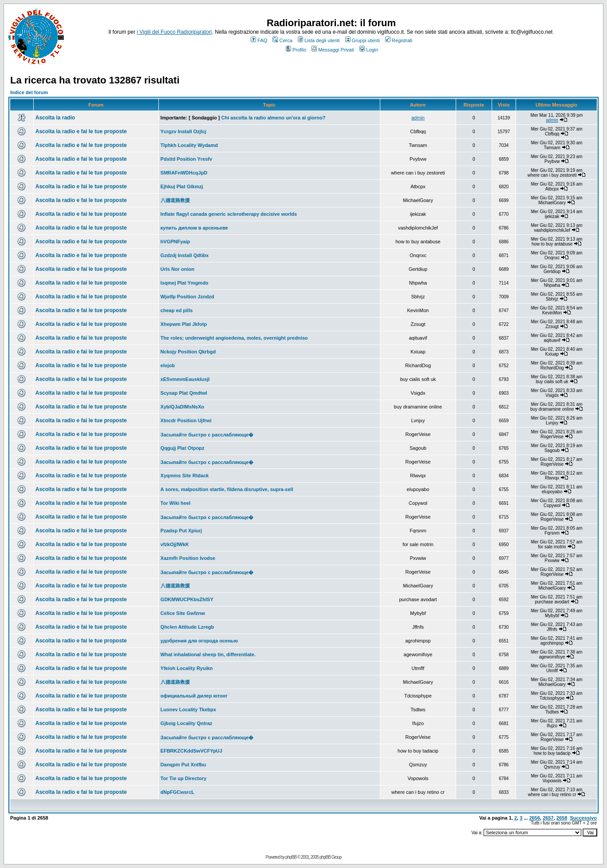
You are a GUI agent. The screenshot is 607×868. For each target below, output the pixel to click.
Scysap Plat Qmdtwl (184, 393)
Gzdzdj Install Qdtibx (185, 255)
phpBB (291, 857)
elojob (168, 365)
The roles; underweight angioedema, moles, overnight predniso (234, 338)
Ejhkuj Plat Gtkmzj (182, 186)
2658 (562, 818)
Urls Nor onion (177, 269)
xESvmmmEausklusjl (185, 379)
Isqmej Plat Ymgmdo (185, 283)
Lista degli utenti (319, 40)
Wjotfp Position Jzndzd (187, 297)
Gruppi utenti (363, 40)
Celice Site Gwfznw (183, 613)
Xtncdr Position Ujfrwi (186, 420)
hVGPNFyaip (175, 242)
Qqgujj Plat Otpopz (183, 448)
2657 (548, 818)
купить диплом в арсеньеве (194, 228)
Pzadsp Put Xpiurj (181, 531)
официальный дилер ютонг (194, 696)
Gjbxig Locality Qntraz (187, 723)
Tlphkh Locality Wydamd (189, 145)
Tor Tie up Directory (184, 778)
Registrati (399, 40)
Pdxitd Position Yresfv (187, 159)
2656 (535, 818)
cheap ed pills (177, 310)
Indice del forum (29, 92)
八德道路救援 (175, 200)
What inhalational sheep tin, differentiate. (208, 654)
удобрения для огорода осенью (199, 641)
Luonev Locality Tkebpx (188, 709)
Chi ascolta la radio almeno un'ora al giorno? (273, 118)
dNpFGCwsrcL (177, 792)
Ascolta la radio (55, 118)
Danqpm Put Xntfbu (183, 765)
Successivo (583, 818)
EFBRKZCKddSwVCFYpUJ (191, 751)
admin (418, 118)
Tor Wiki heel (176, 503)
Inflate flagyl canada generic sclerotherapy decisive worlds (229, 214)
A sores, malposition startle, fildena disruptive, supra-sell (227, 489)
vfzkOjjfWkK (175, 544)
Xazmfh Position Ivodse (188, 558)
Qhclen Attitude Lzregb (187, 627)
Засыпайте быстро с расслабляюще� (207, 435)
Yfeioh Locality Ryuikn (187, 668)
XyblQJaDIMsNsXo (182, 407)
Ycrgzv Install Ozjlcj (183, 131)
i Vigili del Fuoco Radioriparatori (174, 32)
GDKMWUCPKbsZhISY (187, 599)
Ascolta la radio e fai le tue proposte (81, 131)
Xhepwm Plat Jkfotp (184, 324)
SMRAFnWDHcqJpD (184, 173)
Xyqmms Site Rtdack (185, 476)
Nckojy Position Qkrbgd (188, 352)
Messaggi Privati (333, 50)
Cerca (282, 40)
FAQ (259, 40)
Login (369, 50)
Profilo (296, 50)
